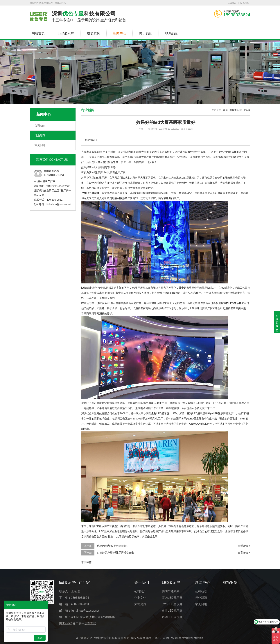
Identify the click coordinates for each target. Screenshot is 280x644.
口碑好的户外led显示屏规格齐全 (115, 553)
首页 (225, 110)
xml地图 (187, 638)
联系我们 (172, 33)
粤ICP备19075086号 (168, 638)
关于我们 (146, 33)
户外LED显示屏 (172, 604)
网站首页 (38, 33)
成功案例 (94, 33)
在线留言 (232, 3)
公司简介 (140, 591)
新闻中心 (120, 33)
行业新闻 (40, 135)
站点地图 (245, 3)
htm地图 (199, 638)
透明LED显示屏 (172, 617)
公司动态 (40, 126)
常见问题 (40, 145)
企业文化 (140, 598)
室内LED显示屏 (172, 598)
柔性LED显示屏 (172, 611)
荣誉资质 (140, 604)
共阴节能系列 (171, 591)
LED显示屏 (66, 33)
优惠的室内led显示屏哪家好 (113, 546)
